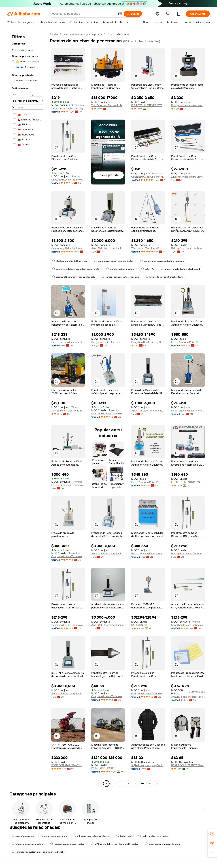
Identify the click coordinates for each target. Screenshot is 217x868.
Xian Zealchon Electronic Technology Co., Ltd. (108, 105)
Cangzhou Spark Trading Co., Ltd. (148, 342)
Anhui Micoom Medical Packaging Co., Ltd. (188, 697)
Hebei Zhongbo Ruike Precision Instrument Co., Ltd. (188, 342)
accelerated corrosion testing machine (162, 261)
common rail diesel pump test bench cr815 (76, 269)
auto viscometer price (54, 836)
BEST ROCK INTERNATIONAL (188, 765)
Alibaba (54, 34)
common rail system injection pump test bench (38, 852)
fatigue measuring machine (28, 844)
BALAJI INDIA (139, 625)
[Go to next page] (157, 784)
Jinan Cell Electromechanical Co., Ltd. (108, 248)
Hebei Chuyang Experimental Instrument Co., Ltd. (68, 342)
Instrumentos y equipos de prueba (83, 34)
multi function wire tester (153, 836)
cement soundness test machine (120, 277)
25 (150, 784)
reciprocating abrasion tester (67, 844)
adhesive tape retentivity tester (92, 836)
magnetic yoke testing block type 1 (180, 269)
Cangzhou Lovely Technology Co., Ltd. (68, 180)
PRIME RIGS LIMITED (103, 768)
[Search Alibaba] (83, 14)
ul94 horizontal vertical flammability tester (115, 844)
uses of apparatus (23, 836)
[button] (120, 14)
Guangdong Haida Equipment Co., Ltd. (68, 248)
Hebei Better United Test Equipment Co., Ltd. (68, 108)
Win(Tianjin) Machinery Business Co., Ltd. (148, 248)
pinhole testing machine (120, 269)
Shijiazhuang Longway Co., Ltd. (148, 765)
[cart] (168, 14)
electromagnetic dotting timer (70, 261)
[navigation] (27, 409)
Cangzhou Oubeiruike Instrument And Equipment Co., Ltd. (148, 177)
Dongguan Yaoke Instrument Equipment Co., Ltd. (188, 105)
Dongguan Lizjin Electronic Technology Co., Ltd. (108, 342)
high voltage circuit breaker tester (165, 277)
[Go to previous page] (99, 784)
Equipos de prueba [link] (118, 34)
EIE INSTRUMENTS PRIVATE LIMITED (148, 105)
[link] (212, 834)
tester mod (124, 836)
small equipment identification (162, 844)
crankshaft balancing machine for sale (74, 277)
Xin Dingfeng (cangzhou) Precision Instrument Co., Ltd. (188, 177)
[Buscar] (133, 14)
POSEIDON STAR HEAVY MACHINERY (68, 765)
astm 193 (148, 269)
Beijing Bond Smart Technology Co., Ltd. (188, 248)
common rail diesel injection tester (114, 261)
